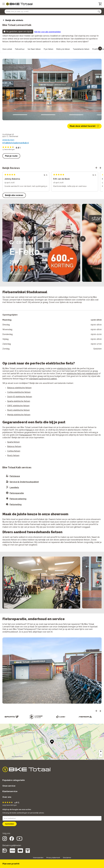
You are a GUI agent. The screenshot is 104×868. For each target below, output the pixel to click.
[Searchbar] (52, 11)
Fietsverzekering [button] (18, 499)
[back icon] (3, 20)
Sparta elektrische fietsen (19, 401)
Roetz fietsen (13, 455)
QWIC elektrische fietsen (18, 406)
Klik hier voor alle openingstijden (48, 32)
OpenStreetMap (95, 759)
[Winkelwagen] (100, 4)
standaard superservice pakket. (43, 379)
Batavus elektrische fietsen (19, 388)
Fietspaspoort (26, 435)
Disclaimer (67, 858)
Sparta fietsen (13, 442)
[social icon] (5, 840)
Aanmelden (9, 824)
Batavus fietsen (14, 446)
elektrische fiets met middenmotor (82, 374)
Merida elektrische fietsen (19, 415)
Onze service (9, 786)
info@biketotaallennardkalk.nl (16, 143)
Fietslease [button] (15, 476)
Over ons (7, 797)
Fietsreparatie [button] (17, 493)
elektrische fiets (64, 368)
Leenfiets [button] (14, 487)
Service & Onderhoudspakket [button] (24, 482)
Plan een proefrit (11, 864)
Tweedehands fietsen (81, 49)
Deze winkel (7, 49)
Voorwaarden (38, 858)
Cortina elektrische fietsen (19, 392)
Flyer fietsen (49, 49)
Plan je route (11, 156)
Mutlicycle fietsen (63, 49)
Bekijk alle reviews (14, 195)
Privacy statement (53, 858)
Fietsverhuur (20, 49)
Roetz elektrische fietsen (18, 410)
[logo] (19, 4)
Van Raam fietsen (34, 49)
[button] (99, 12)
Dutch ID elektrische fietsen (20, 397)
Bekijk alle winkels (14, 20)
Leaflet (88, 759)
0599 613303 (8, 140)
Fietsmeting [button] (16, 504)
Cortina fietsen (14, 451)
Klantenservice (10, 791)
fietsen (30, 430)
